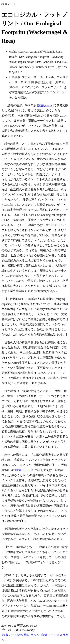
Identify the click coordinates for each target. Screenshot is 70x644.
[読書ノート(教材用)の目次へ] (21, 635)
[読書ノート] (45, 105)
